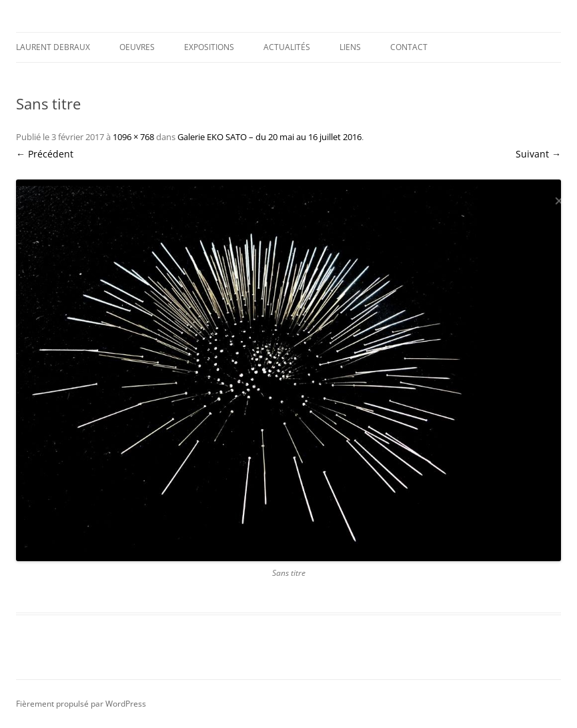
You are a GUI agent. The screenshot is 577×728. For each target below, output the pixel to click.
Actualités (287, 47)
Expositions (209, 47)
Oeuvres (137, 47)
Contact (409, 47)
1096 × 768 (133, 137)
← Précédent (45, 154)
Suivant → (538, 154)
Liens (350, 47)
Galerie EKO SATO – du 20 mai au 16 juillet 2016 (269, 137)
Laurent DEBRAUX (53, 47)
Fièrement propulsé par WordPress (81, 704)
